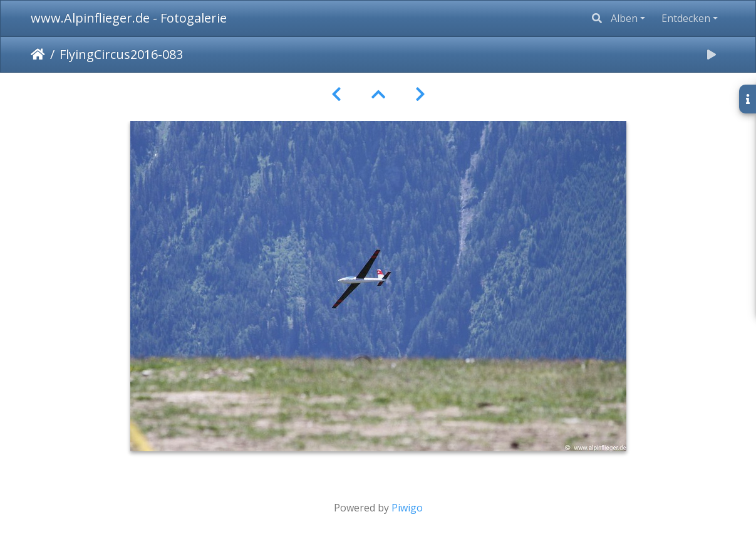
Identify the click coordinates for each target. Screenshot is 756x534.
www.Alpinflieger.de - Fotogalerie (129, 18)
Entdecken (686, 18)
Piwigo (407, 508)
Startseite (38, 55)
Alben (624, 18)
